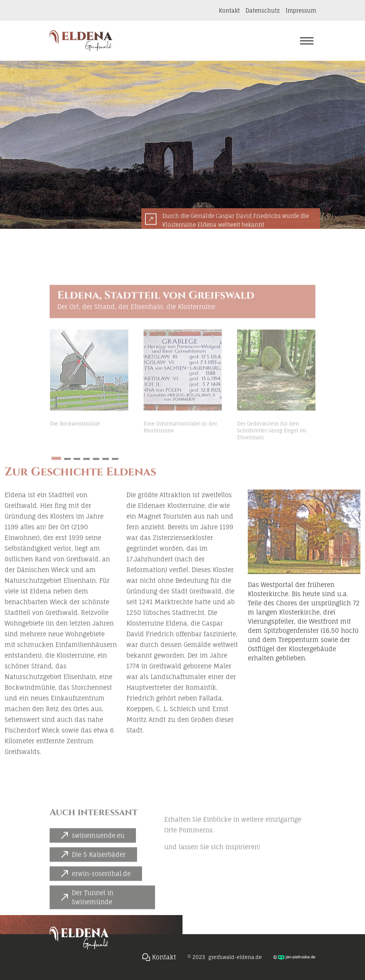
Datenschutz (263, 11)
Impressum (301, 11)
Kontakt (229, 11)
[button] (56, 494)
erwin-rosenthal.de (101, 910)
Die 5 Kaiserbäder (99, 891)
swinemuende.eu (98, 871)
